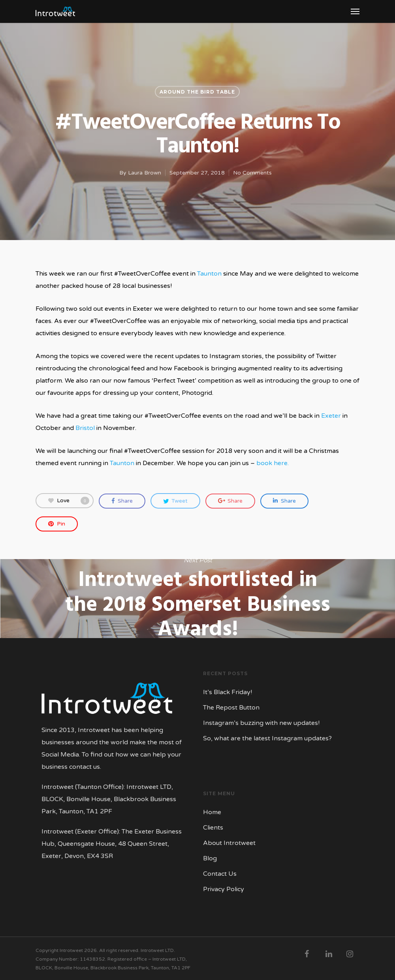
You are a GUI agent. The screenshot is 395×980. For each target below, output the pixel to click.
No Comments (252, 173)
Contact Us (220, 874)
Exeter (331, 416)
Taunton (209, 274)
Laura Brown (145, 173)
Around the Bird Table (197, 92)
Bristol (85, 428)
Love (69, 501)
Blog (210, 858)
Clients (213, 828)
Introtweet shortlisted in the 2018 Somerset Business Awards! (197, 599)
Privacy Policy (224, 889)
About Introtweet (229, 843)
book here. (273, 463)
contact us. (85, 767)
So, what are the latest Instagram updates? (267, 738)
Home (212, 812)
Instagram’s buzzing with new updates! (261, 723)
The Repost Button (231, 708)
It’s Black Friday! (228, 692)
